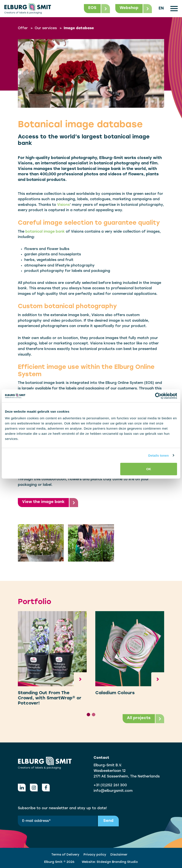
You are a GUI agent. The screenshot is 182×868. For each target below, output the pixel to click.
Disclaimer (119, 855)
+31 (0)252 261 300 (110, 785)
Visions (63, 205)
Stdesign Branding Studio (117, 862)
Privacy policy (95, 855)
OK (149, 469)
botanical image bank (45, 232)
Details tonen (158, 455)
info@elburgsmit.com (113, 791)
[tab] (88, 715)
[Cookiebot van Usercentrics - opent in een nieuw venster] (158, 396)
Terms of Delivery (65, 855)
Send (108, 821)
